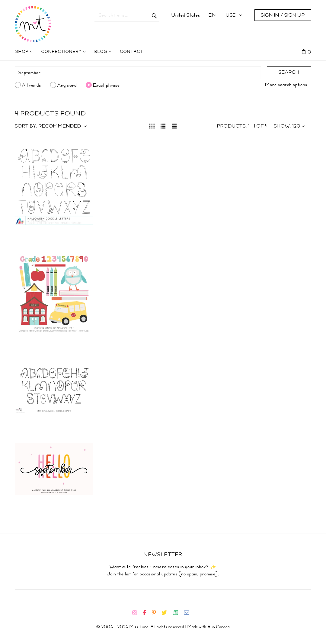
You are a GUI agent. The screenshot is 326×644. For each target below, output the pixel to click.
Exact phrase (106, 85)
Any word (67, 85)
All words (32, 85)
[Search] (138, 73)
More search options (286, 85)
